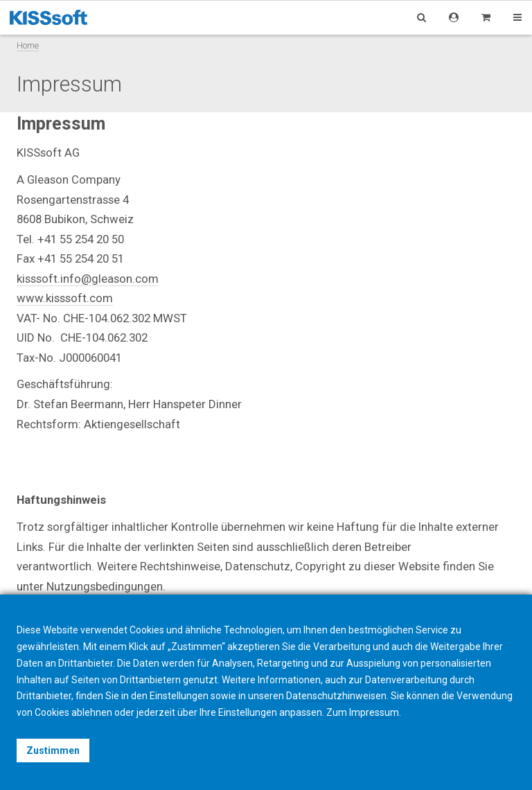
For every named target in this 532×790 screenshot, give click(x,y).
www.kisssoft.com (65, 298)
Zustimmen (53, 750)
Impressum (374, 712)
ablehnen (92, 712)
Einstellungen (248, 712)
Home (28, 45)
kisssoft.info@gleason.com (88, 279)
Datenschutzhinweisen (336, 696)
